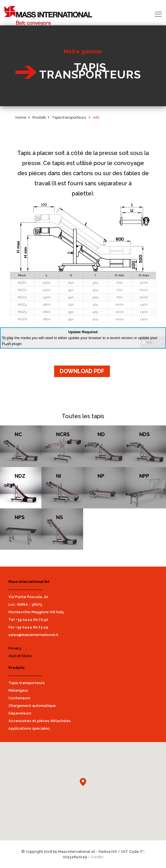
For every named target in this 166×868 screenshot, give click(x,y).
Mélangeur (18, 690)
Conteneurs (19, 698)
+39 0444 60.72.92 (32, 620)
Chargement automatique (32, 706)
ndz (96, 117)
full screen (160, 342)
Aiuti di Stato (20, 656)
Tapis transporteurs (27, 683)
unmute (144, 342)
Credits (97, 857)
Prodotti (39, 117)
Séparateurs (20, 713)
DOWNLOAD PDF (82, 371)
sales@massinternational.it (33, 635)
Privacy (15, 648)
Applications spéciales (29, 728)
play (6, 342)
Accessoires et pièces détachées (40, 721)
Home (21, 117)
